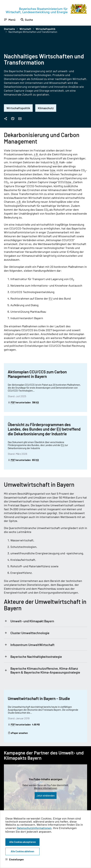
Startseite (9, 29)
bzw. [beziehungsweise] (53, 170)
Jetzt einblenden (46, 796)
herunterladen (23, 402)
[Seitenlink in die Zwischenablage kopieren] (6, 119)
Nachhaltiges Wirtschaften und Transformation (33, 32)
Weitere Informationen (46, 788)
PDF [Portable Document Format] (13, 402)
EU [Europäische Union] (51, 298)
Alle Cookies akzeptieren (23, 842)
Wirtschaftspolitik (46, 29)
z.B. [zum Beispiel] (36, 154)
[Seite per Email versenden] (20, 119)
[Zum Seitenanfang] (84, 434)
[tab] (45, 621)
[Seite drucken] (13, 119)
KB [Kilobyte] (37, 403)
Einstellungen (15, 859)
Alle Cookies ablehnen (22, 851)
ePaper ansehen (18, 733)
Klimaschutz (46, 108)
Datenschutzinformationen (34, 828)
